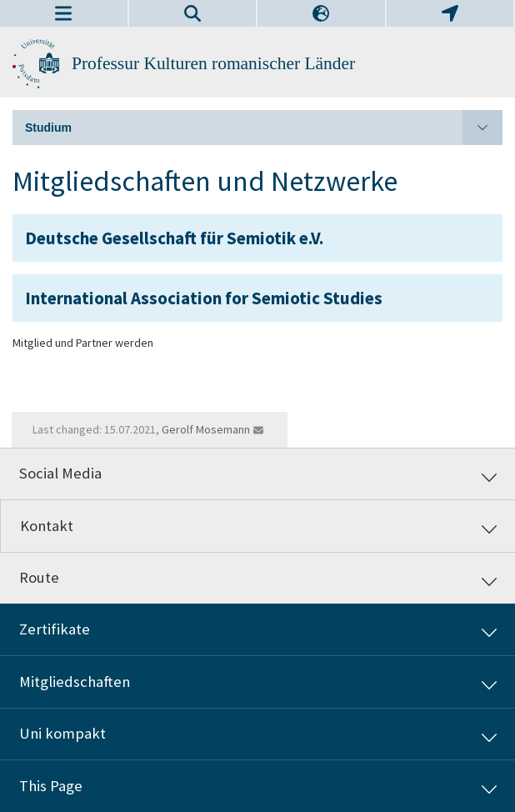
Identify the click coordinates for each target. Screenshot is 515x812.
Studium (264, 128)
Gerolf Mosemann (206, 429)
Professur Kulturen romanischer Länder (213, 63)
